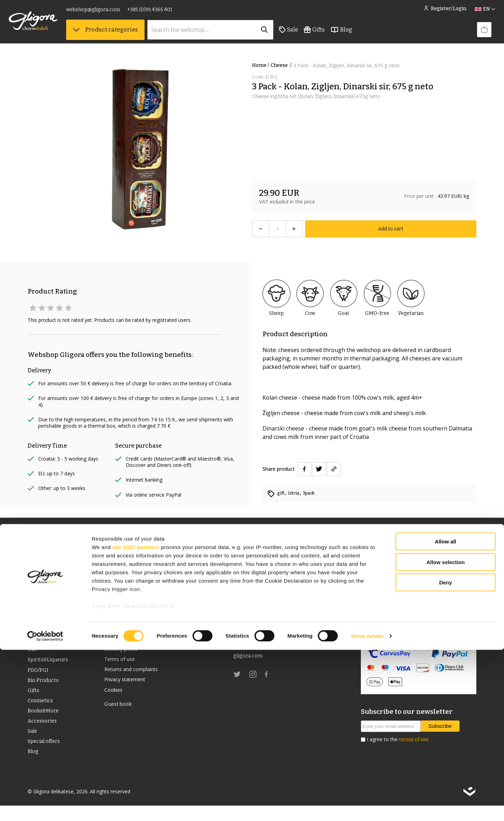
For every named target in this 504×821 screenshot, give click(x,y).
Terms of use (122, 663)
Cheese (282, 65)
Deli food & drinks (51, 632)
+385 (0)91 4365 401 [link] (169, 13)
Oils (33, 654)
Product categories (124, 35)
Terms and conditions (133, 640)
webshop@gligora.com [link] (112, 13)
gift (282, 493)
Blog (360, 35)
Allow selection (445, 733)
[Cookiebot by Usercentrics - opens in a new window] (45, 807)
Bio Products (44, 688)
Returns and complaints (135, 674)
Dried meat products (55, 620)
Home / (261, 65)
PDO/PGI (39, 677)
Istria (296, 493)
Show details (367, 807)
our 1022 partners (136, 718)
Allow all (446, 713)
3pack (313, 493)
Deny (446, 754)
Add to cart (391, 229)
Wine (34, 643)
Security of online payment (396, 636)
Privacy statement (128, 685)
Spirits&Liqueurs (50, 665)
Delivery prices (124, 651)
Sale (307, 35)
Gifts (333, 35)
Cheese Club (121, 629)
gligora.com (249, 658)
